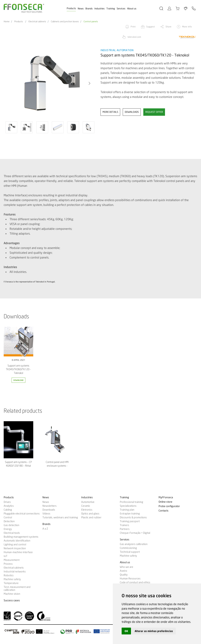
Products (71, 8)
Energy (8, 529)
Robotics (9, 575)
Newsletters (50, 506)
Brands (89, 8)
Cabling (8, 510)
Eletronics (87, 510)
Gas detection (11, 525)
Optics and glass (90, 514)
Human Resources (130, 578)
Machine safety (12, 579)
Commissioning (128, 548)
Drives (7, 502)
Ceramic (86, 506)
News (81, 8)
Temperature (11, 583)
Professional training (131, 502)
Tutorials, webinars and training (60, 517)
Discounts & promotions (133, 517)
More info (187, 27)
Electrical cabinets (37, 22)
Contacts (164, 511)
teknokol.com (134, 37)
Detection (9, 521)
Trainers (124, 525)
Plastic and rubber (91, 517)
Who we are (126, 567)
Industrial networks (15, 572)
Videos (46, 514)
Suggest (151, 27)
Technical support (130, 552)
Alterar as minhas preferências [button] (154, 631)
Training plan (127, 510)
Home (7, 22)
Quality (124, 575)
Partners (125, 529)
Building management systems (21, 537)
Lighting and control (15, 544)
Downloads (49, 510)
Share (168, 27)
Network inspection (15, 548)
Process (8, 564)
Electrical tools (12, 533)
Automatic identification (17, 541)
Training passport (130, 521)
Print (133, 27)
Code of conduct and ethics (135, 582)
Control (8, 517)
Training (111, 8)
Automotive (88, 502)
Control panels (91, 22)
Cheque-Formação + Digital (135, 533)
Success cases (12, 600)
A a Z (45, 529)
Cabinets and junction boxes (65, 22)
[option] (50, 83)
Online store (165, 502)
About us (132, 8)
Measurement (12, 560)
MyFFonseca (166, 497)
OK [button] (126, 631)
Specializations (128, 506)
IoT (6, 556)
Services (121, 8)
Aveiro (123, 571)
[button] (89, 83)
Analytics (9, 506)
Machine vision (12, 594)
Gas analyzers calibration (134, 544)
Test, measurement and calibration (17, 588)
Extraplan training (130, 514)
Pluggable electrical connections (22, 514)
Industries (99, 8)
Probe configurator (169, 506)
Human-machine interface (18, 552)
